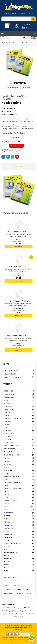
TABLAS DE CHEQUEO (11, 552)
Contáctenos (29, 608)
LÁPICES (7, 479)
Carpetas (17, 585)
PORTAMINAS (8, 528)
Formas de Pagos (19, 611)
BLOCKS (7, 400)
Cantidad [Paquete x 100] (11, 142)
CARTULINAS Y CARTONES (12, 418)
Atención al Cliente (11, 13)
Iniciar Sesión (12, 608)
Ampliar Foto (14, 87)
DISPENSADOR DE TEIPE (11, 446)
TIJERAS (7, 562)
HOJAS (6, 473)
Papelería (9, 43)
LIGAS (6, 492)
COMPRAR (19, 246)
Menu (4, 34)
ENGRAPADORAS (9, 449)
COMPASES (8, 431)
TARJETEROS (8, 559)
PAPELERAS (7, 504)
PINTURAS (7, 519)
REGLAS (6, 531)
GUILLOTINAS (8, 470)
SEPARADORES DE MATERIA (13, 543)
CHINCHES (7, 421)
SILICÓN (7, 546)
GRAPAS (7, 467)
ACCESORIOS (8, 391)
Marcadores (8, 594)
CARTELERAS (8, 415)
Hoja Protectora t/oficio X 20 (19, 336)
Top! (31, 257)
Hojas (17, 43)
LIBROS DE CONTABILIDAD (12, 489)
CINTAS (6, 425)
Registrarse (20, 608)
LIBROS (6, 485)
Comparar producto (11, 152)
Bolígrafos (20, 594)
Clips (29, 594)
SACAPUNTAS (8, 537)
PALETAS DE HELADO (11, 501)
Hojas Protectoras (28, 43)
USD (31, 13)
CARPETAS (7, 412)
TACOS (6, 556)
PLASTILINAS (8, 525)
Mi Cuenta (23, 13)
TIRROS (6, 568)
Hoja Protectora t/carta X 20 (18, 232)
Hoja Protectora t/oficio (18, 266)
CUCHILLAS (8, 440)
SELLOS (6, 540)
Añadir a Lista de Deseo (12, 150)
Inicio (5, 608)
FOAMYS (7, 461)
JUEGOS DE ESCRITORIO (12, 476)
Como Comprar (7, 611)
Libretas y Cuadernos (23, 589)
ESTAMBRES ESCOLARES (12, 455)
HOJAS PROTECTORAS (11, 377)
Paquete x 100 (18, 137)
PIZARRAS (7, 522)
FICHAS (6, 458)
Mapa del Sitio (29, 614)
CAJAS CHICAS (9, 409)
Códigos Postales (18, 617)
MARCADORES (9, 495)
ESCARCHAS (8, 452)
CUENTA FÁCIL (9, 443)
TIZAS (6, 571)
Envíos (27, 611)
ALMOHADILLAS (9, 394)
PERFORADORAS (9, 513)
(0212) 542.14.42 (27, 28)
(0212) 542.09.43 (27, 26)
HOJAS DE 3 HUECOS (11, 371)
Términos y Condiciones (16, 614)
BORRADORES (8, 406)
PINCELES (7, 516)
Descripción (18, 166)
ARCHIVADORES (9, 397)
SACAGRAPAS (8, 534)
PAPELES (7, 507)
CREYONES (8, 437)
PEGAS (6, 510)
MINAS (6, 498)
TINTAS (6, 565)
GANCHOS (7, 464)
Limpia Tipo (8, 589)
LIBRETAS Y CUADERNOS (12, 482)
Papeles (7, 585)
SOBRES (7, 549)
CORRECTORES (9, 434)
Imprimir (27, 87)
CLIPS (6, 428)
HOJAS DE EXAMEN (10, 374)
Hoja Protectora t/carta (19, 301)
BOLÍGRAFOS (8, 403)
